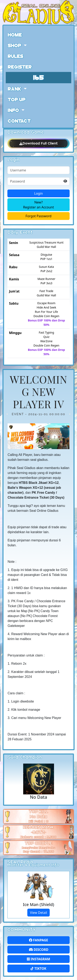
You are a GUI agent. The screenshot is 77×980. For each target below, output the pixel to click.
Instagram (38, 959)
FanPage (38, 940)
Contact (19, 121)
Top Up (17, 99)
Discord (39, 950)
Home (15, 35)
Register (20, 67)
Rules (16, 56)
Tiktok (38, 968)
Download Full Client (38, 143)
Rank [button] (15, 89)
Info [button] (14, 110)
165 (39, 77)
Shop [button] (15, 45)
